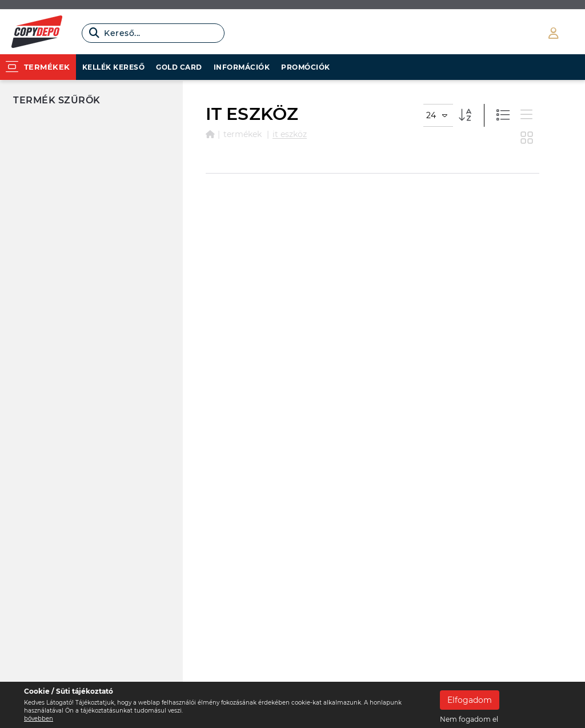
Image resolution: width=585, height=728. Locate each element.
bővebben (39, 719)
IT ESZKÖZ (290, 134)
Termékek (243, 134)
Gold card (179, 67)
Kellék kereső (114, 67)
